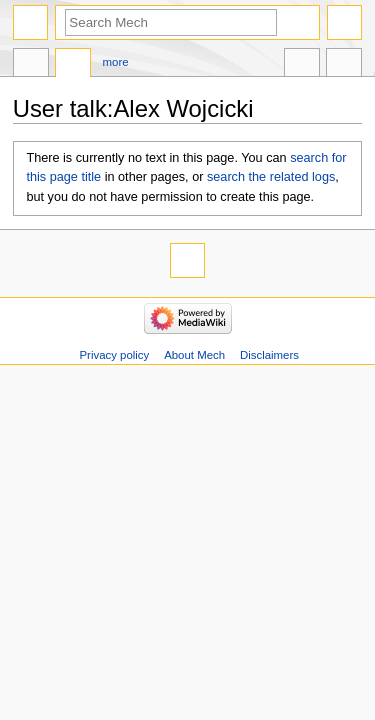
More (116, 62)
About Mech (194, 355)
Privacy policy (114, 355)
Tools (344, 65)
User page (31, 65)
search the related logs (271, 177)
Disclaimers (269, 355)
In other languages (302, 65)
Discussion (73, 65)
